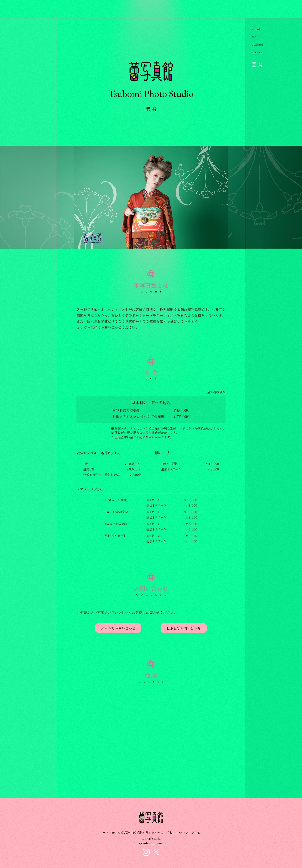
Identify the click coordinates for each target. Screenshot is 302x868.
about (256, 29)
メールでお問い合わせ (118, 628)
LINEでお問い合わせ (184, 628)
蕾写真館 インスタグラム (254, 64)
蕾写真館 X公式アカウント (260, 65)
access (257, 52)
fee (254, 37)
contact (257, 44)
